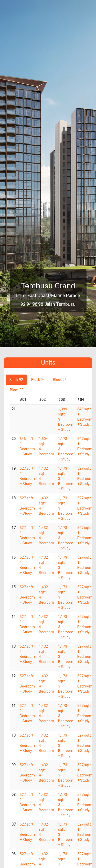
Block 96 (60, 380)
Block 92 (16, 380)
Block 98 (17, 390)
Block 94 (38, 380)
